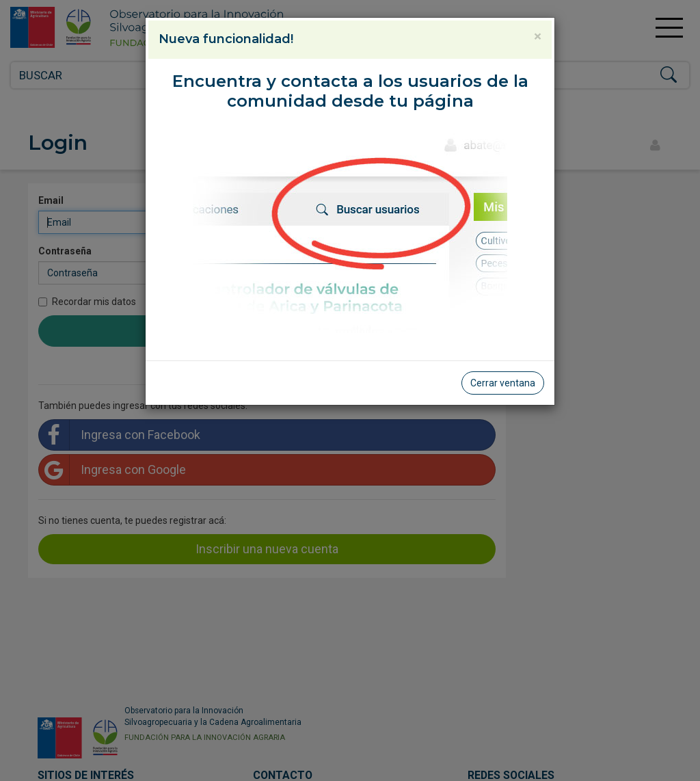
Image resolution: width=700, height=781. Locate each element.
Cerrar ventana (503, 383)
